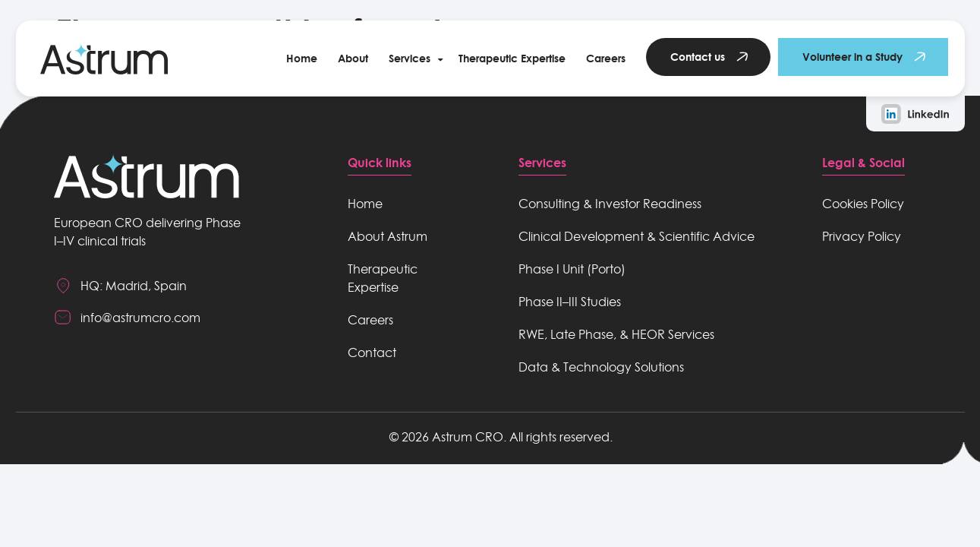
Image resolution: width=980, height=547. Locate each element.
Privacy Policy (862, 236)
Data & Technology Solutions (601, 367)
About (353, 58)
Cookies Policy (863, 204)
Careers (606, 58)
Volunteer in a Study (852, 57)
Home (302, 58)
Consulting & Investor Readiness (610, 204)
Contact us (698, 57)
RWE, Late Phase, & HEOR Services (616, 334)
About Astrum (388, 236)
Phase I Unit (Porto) (572, 269)
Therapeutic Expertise (512, 58)
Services (410, 58)
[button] (413, 58)
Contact (372, 353)
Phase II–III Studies (570, 302)
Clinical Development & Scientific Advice (637, 236)
